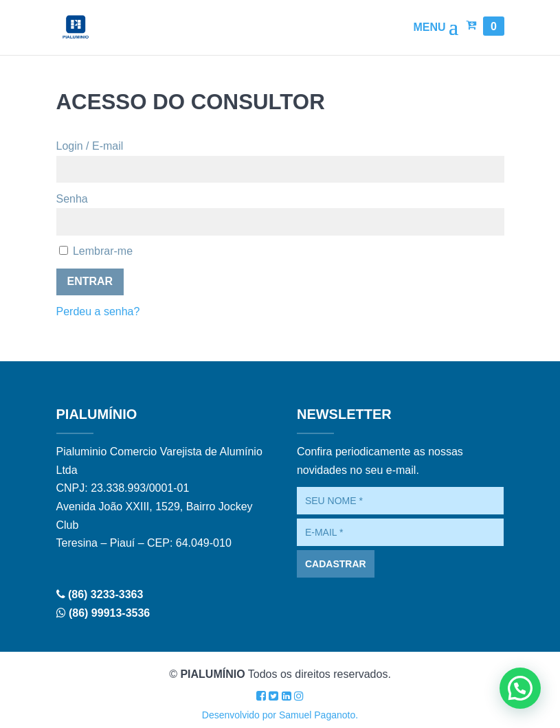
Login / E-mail (90, 146)
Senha (72, 199)
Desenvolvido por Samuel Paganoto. (280, 715)
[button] (520, 688)
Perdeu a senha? (98, 311)
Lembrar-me (96, 251)
